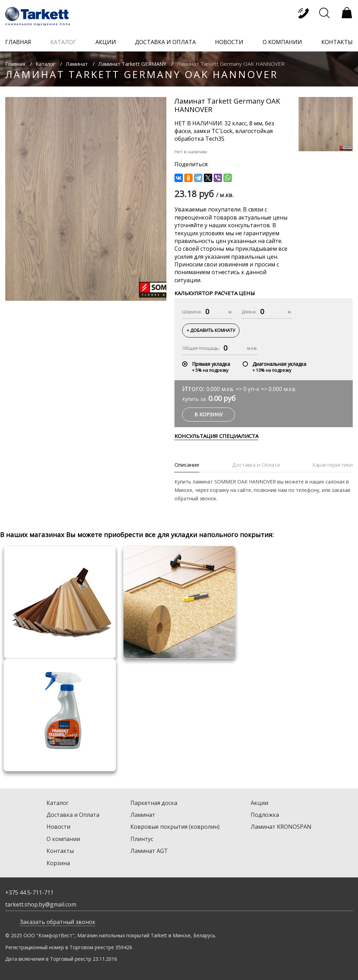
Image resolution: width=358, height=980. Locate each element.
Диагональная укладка (279, 364)
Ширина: (192, 312)
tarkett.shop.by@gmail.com (41, 904)
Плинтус (142, 839)
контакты (337, 42)
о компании (282, 42)
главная (18, 42)
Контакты (60, 851)
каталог (63, 42)
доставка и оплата (165, 42)
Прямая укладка (211, 364)
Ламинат (77, 64)
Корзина (58, 863)
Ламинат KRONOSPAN (281, 827)
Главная (15, 64)
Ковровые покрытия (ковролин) (175, 827)
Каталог (45, 64)
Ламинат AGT (149, 851)
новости (229, 42)
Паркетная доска (154, 803)
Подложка (265, 815)
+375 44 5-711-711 (29, 892)
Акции (259, 803)
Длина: (249, 312)
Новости (58, 827)
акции (106, 42)
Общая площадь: (201, 348)
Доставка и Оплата (73, 815)
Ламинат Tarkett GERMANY (132, 64)
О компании (63, 839)
